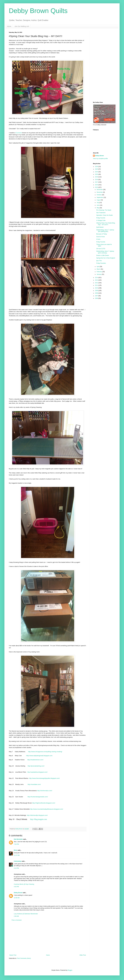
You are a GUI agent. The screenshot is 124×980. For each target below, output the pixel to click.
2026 (97, 167)
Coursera (19, 133)
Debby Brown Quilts (38, 11)
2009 (97, 291)
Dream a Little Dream (103, 255)
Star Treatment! (101, 213)
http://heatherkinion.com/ (35, 760)
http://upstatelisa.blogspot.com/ (37, 772)
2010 (97, 288)
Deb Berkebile (18, 839)
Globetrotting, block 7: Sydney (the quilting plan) (105, 231)
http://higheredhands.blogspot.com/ (44, 803)
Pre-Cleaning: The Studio (104, 210)
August (99, 200)
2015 (97, 187)
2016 (97, 185)
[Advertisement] (48, 938)
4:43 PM (16, 887)
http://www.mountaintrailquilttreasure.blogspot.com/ (46, 809)
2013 (97, 280)
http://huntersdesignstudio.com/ (38, 797)
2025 (97, 169)
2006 (97, 298)
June (98, 205)
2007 (97, 296)
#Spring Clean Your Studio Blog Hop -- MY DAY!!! (106, 224)
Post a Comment (17, 920)
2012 (97, 283)
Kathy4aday (18, 861)
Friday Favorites (101, 263)
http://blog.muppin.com (38, 819)
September (100, 197)
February (99, 272)
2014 (97, 278)
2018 (97, 180)
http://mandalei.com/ (34, 784)
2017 (97, 182)
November (100, 192)
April (98, 267)
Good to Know (101, 237)
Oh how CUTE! (101, 249)
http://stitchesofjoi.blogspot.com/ (37, 815)
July (98, 203)
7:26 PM (16, 844)
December (100, 190)
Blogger (70, 970)
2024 (97, 172)
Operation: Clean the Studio (105, 215)
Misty (16, 850)
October (99, 195)
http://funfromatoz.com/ (45, 791)
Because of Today (102, 234)
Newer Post (13, 955)
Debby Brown (18, 893)
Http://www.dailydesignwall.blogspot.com (39, 756)
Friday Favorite (101, 218)
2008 (97, 293)
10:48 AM (17, 898)
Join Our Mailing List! (22, 26)
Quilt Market (100, 227)
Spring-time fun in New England (106, 258)
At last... (99, 239)
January (99, 274)
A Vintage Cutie (101, 220)
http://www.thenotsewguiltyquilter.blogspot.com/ (44, 778)
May (98, 208)
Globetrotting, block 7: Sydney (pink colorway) (105, 252)
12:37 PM (17, 855)
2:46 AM (16, 916)
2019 (97, 177)
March (99, 269)
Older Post (83, 955)
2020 (97, 174)
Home (9, 26)
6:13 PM (16, 868)
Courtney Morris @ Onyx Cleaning (24, 884)
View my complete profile (100, 159)
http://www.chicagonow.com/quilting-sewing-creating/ (45, 752)
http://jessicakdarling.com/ (36, 766)
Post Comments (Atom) (24, 958)
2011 (97, 285)
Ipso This (99, 261)
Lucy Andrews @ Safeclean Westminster (26, 914)
